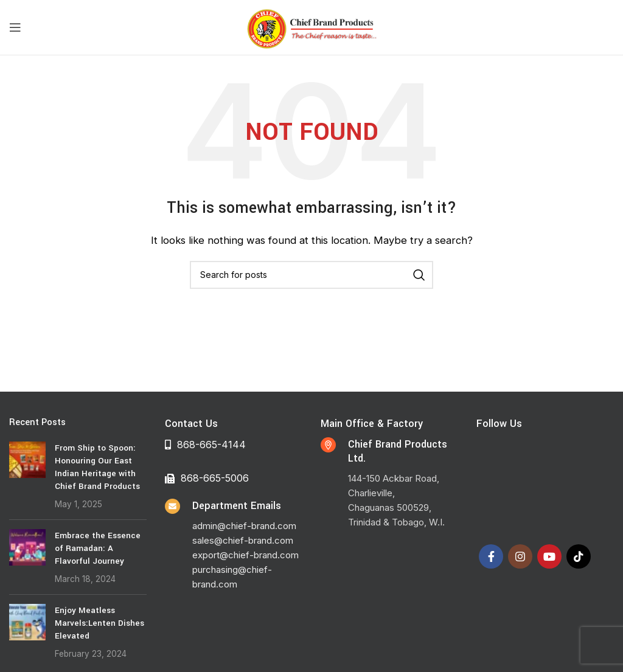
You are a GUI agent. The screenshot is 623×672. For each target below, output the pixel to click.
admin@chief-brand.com (244, 526)
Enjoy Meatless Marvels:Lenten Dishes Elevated (99, 623)
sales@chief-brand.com (243, 540)
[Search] (311, 275)
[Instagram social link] (520, 556)
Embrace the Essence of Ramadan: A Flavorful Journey (98, 548)
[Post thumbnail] (27, 476)
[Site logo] (311, 26)
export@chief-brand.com (245, 555)
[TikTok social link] (579, 556)
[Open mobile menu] (15, 27)
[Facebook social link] (491, 556)
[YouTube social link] (549, 556)
